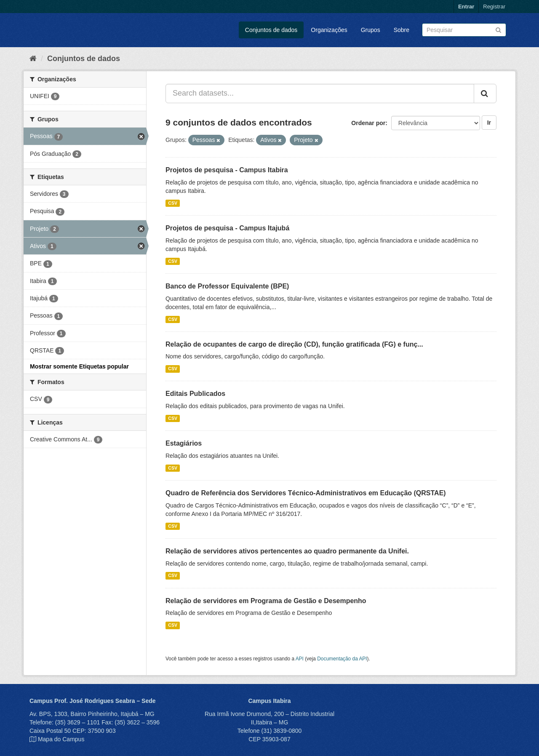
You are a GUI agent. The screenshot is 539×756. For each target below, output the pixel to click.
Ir (489, 123)
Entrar (466, 7)
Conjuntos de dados (271, 30)
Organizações (329, 30)
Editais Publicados (195, 394)
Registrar (494, 7)
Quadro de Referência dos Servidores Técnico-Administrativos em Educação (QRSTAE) (306, 493)
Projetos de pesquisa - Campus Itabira (227, 170)
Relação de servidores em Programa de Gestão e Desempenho (266, 601)
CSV (173, 203)
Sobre (402, 30)
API (300, 659)
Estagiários (184, 443)
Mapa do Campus (61, 739)
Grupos (371, 30)
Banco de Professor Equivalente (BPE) (227, 286)
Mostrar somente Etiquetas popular (79, 366)
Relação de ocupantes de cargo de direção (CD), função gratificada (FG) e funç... (294, 344)
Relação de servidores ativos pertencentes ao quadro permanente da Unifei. (287, 551)
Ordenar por (368, 123)
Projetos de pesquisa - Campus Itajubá (227, 228)
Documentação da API (342, 659)
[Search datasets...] (320, 93)
